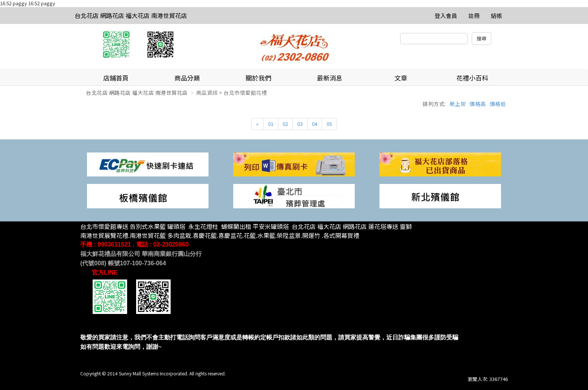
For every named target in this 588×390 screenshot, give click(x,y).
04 (315, 124)
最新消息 (330, 78)
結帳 (496, 16)
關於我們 (258, 78)
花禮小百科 (472, 78)
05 (329, 124)
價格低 (498, 104)
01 (271, 124)
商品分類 (187, 78)
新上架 (458, 104)
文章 (401, 78)
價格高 (478, 104)
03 (300, 124)
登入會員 (446, 16)
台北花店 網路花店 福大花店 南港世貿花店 (131, 15)
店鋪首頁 (116, 78)
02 (285, 124)
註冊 (474, 16)
